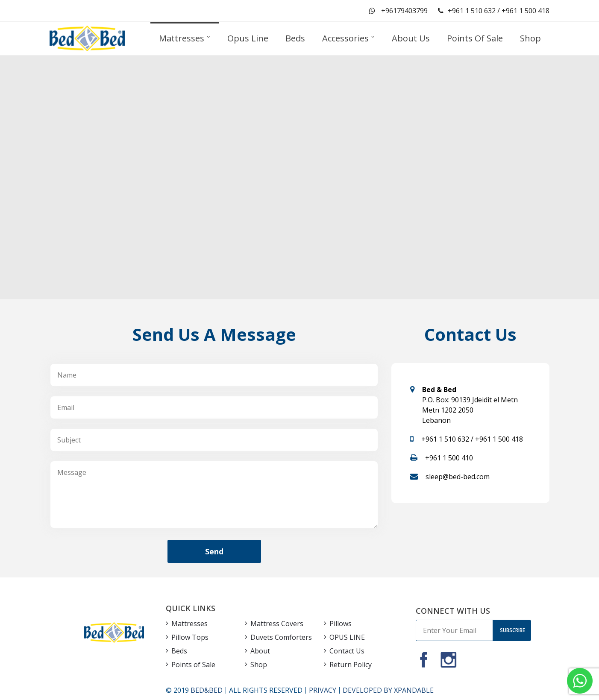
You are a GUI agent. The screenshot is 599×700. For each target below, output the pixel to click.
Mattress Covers (277, 624)
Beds (179, 651)
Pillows (341, 624)
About (260, 651)
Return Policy (351, 665)
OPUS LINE (347, 637)
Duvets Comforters (281, 637)
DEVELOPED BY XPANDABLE (388, 690)
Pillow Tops (190, 637)
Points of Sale (193, 665)
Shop (259, 665)
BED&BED (207, 690)
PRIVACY (323, 690)
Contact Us (347, 651)
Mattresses (189, 624)
